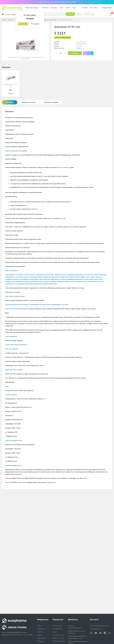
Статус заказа (94, 8)
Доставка (54, 8)
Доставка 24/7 (57, 629)
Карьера (40, 635)
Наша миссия (41, 638)
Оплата (55, 632)
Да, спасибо (23, 24)
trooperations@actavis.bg (13, 440)
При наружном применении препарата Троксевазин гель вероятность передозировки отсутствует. (37, 305)
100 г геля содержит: (12, 349)
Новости (40, 626)
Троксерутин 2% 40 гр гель (11, 85)
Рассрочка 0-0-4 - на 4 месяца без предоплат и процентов (57, 2)
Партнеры (40, 641)
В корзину (75, 53)
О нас (74, 8)
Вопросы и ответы (58, 638)
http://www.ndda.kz (11, 336)
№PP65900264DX (14, 633)
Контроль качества (59, 641)
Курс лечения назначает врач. (15, 296)
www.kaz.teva (51, 482)
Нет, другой (35, 24)
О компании (41, 629)
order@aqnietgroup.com (102, 626)
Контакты (45, 8)
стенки (63, 218)
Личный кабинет (107, 8)
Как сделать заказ (59, 635)
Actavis (78, 48)
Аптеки (68, 8)
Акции (61, 8)
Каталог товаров (9, 14)
